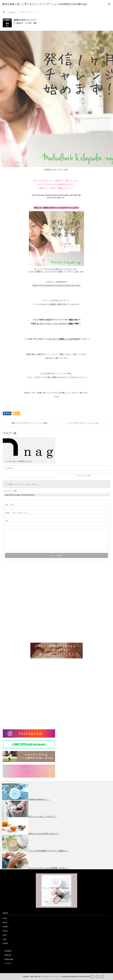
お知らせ (20, 23)
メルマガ (8, 963)
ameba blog (9, 959)
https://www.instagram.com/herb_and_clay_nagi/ (57, 285)
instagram (8, 951)
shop (5, 939)
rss (92, 977)
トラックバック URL (10, 491)
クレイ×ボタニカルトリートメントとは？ (83, 423)
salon (5, 935)
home (5, 918)
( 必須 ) (10, 505)
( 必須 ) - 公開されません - (17, 513)
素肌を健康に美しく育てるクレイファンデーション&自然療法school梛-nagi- (54, 977)
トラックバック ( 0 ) (84, 476)
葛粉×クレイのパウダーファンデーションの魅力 (30, 423)
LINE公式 (8, 955)
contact (5, 943)
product (6, 927)
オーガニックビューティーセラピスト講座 (55, 324)
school (5, 931)
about (5, 923)
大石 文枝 (32, 23)
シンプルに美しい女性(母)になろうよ (19, 461)
